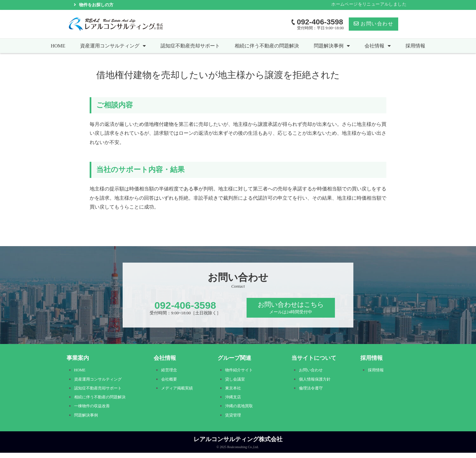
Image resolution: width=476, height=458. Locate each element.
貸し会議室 (237, 381)
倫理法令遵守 (313, 391)
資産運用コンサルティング (113, 46)
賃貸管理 (234, 420)
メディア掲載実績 (180, 391)
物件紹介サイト (241, 371)
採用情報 (415, 46)
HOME (58, 46)
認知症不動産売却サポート (190, 46)
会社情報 (378, 46)
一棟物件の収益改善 (95, 410)
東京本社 (234, 391)
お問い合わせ (313, 371)
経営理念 (170, 371)
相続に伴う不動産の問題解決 (267, 46)
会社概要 (170, 381)
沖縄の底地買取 (241, 410)
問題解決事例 (332, 46)
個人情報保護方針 (317, 381)
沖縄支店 (234, 401)
